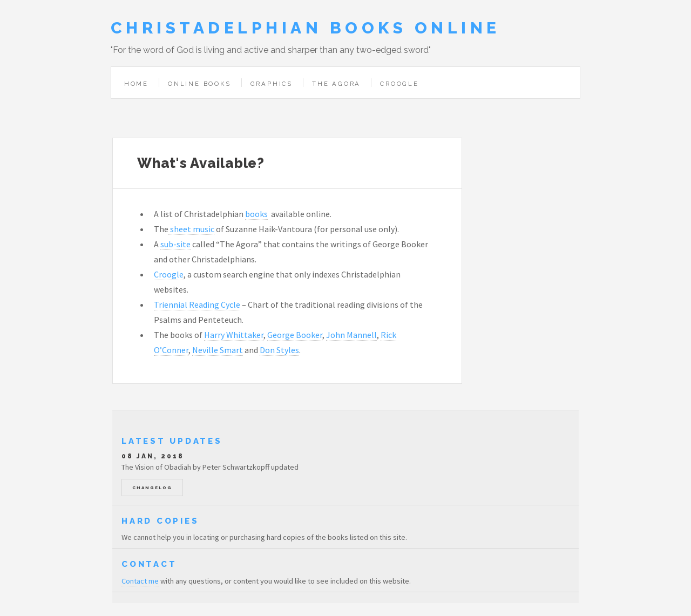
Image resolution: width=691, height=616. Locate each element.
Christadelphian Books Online (306, 28)
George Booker (295, 335)
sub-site (175, 244)
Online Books (199, 84)
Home (136, 84)
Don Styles (279, 350)
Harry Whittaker (234, 335)
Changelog (152, 488)
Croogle (399, 84)
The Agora (336, 84)
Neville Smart (218, 350)
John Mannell (351, 335)
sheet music (191, 229)
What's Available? (201, 163)
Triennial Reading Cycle (197, 304)
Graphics (272, 84)
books (256, 214)
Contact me (140, 581)
